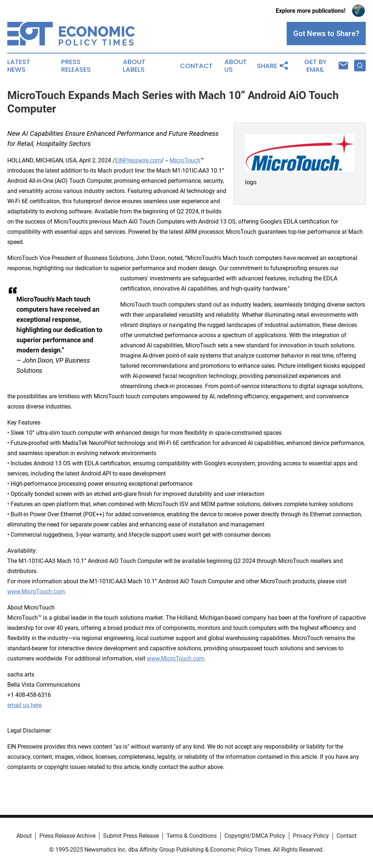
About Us (236, 66)
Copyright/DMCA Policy (255, 836)
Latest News (19, 66)
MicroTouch (185, 160)
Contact (196, 66)
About (24, 836)
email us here (24, 705)
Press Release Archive (67, 836)
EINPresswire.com (138, 160)
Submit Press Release (131, 836)
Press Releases (76, 66)
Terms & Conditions (192, 836)
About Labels (134, 66)
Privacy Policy (311, 836)
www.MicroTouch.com (36, 591)
